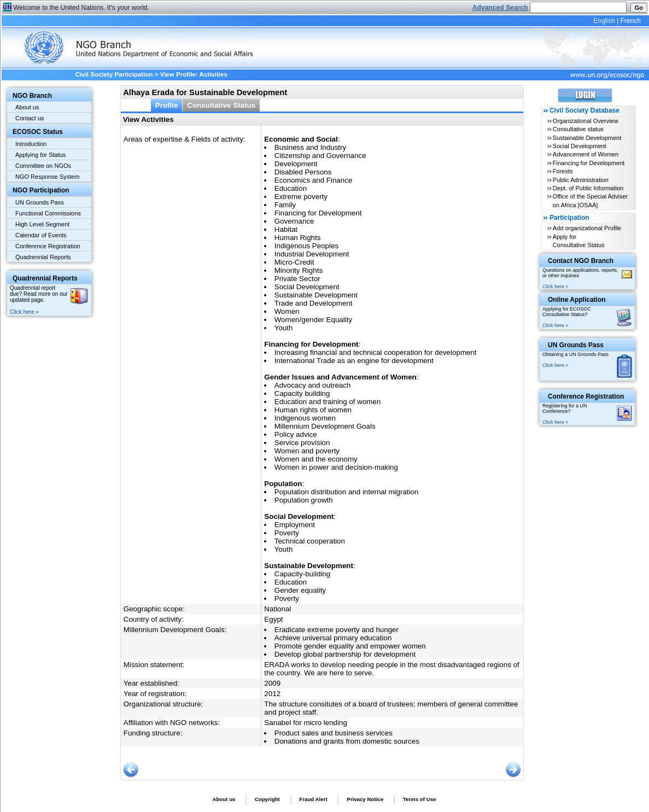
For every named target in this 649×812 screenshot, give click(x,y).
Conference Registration (48, 246)
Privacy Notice (365, 799)
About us (27, 107)
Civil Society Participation (114, 74)
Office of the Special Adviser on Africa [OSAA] (590, 200)
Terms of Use (420, 799)
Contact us (30, 118)
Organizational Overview (586, 121)
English (604, 21)
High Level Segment (42, 224)
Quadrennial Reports (43, 257)
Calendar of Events (41, 235)
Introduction (31, 144)
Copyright (267, 799)
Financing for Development (589, 163)
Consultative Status (221, 105)
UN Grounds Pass (40, 202)
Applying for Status (40, 155)
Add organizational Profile (587, 228)
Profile (167, 105)
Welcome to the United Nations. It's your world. (81, 8)
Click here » (24, 312)
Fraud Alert (313, 799)
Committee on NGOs (43, 166)
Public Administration (581, 180)
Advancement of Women (586, 154)
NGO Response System (47, 177)
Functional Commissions (48, 213)
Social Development (580, 146)
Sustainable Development (587, 138)
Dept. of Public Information (588, 188)
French (631, 21)
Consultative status (578, 129)
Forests (563, 171)
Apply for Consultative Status (579, 241)
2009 (272, 683)
